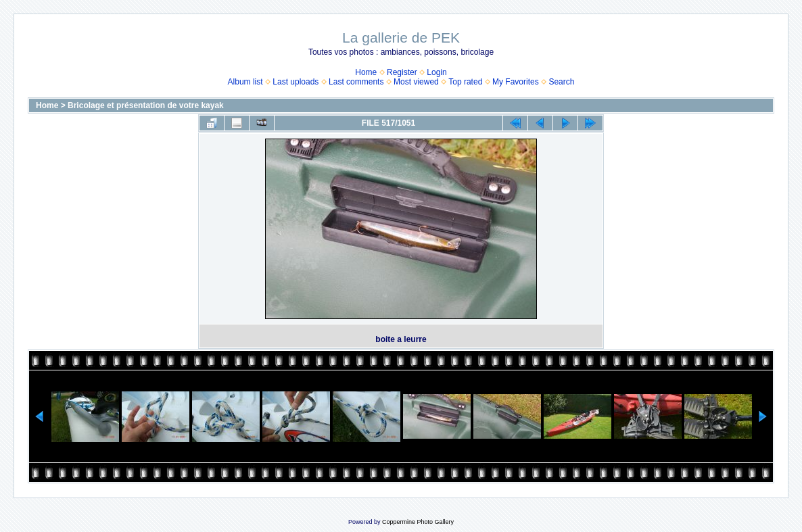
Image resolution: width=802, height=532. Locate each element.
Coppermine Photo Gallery (418, 522)
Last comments (356, 82)
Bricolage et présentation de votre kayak (146, 105)
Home (366, 72)
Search (561, 82)
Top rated (465, 82)
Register (402, 72)
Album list (245, 82)
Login (437, 72)
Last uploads (296, 82)
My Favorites (516, 82)
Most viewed (416, 82)
